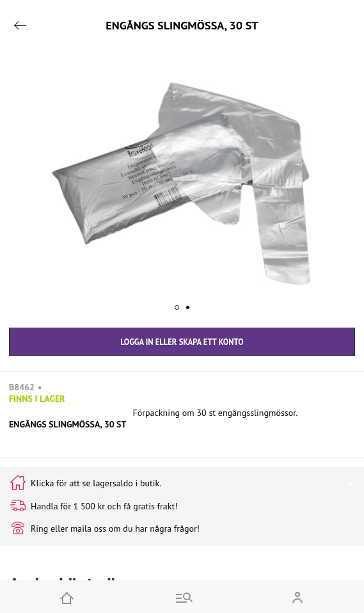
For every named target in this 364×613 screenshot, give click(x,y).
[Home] (67, 597)
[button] (182, 184)
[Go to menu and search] (182, 597)
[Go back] (20, 25)
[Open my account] (297, 597)
